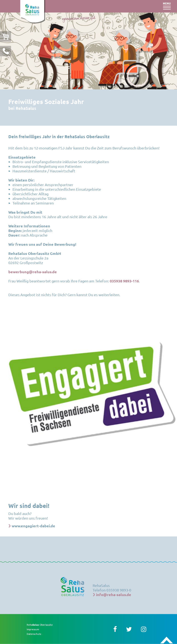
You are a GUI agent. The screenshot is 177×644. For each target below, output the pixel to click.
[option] (88, 51)
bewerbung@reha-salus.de (33, 272)
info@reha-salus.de (114, 595)
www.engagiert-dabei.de (33, 526)
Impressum (33, 629)
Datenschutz (34, 634)
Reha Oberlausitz (40, 625)
